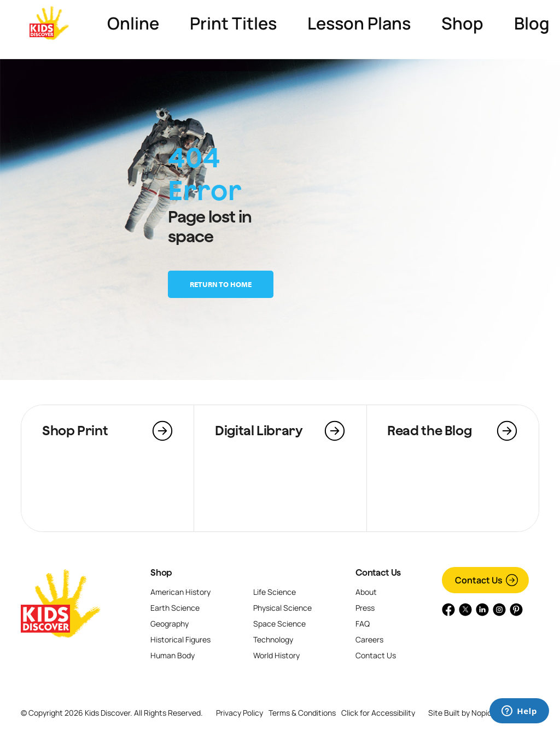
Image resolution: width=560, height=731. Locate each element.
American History (180, 592)
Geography (170, 624)
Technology (273, 639)
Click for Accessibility (378, 713)
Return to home (221, 284)
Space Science (279, 624)
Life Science (275, 592)
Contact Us (378, 572)
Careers (369, 639)
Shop (161, 572)
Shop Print (75, 430)
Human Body (173, 655)
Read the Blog (429, 430)
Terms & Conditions (302, 713)
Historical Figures (180, 639)
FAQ (363, 624)
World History (276, 655)
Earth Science (175, 608)
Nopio (482, 713)
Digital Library (259, 430)
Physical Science (282, 608)
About (366, 592)
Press (365, 608)
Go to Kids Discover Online (497, 23)
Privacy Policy (240, 713)
